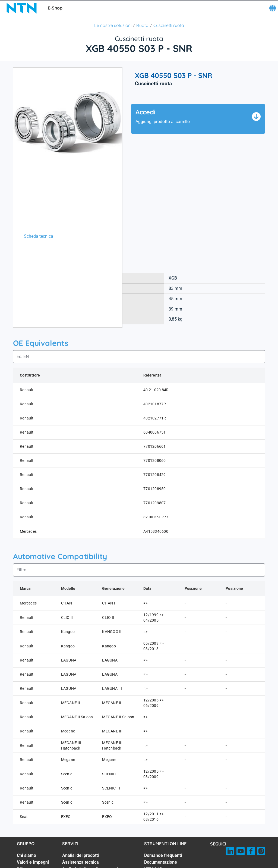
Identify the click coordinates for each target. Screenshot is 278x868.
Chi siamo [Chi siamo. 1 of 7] (26, 855)
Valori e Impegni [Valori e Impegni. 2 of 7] (33, 862)
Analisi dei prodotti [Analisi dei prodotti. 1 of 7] (80, 855)
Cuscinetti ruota (169, 25)
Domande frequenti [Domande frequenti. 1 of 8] (163, 855)
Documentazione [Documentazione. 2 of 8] (161, 862)
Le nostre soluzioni (113, 25)
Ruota (142, 25)
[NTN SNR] (22, 8)
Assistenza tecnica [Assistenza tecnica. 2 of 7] (80, 862)
